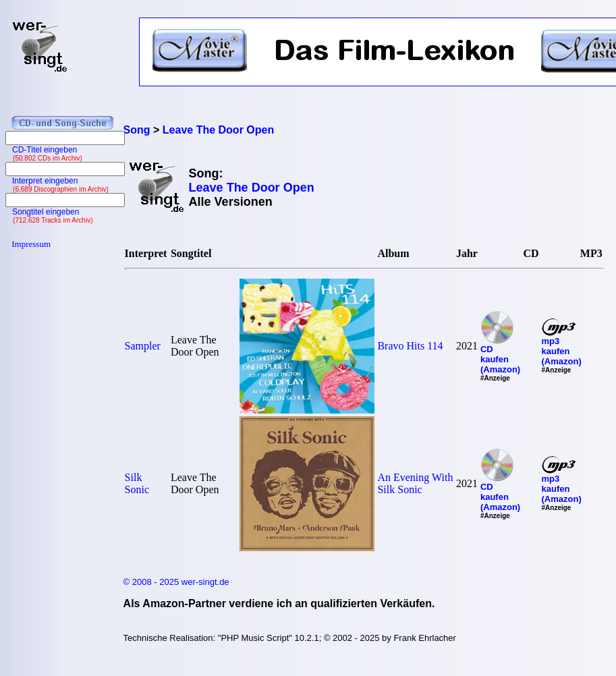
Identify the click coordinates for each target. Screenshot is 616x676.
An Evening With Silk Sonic (415, 483)
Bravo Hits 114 (410, 346)
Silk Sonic (137, 483)
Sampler (143, 346)
